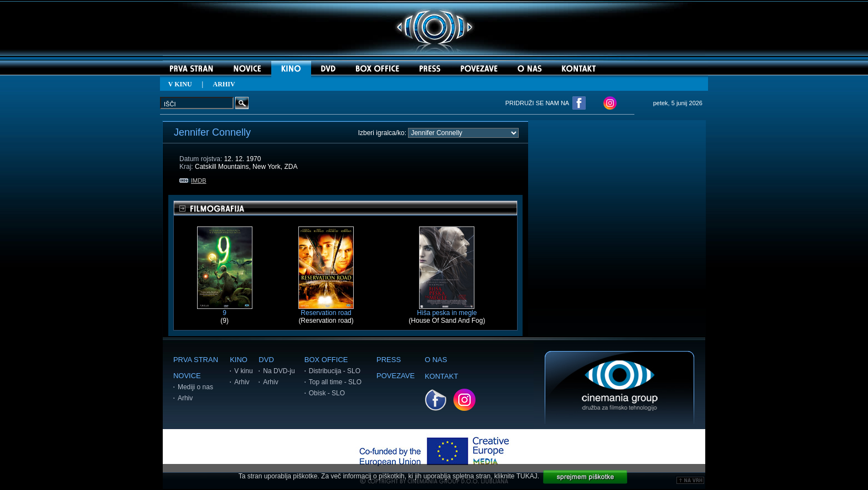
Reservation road (326, 310)
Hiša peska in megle (447, 310)
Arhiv (185, 398)
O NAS (436, 360)
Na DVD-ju (279, 371)
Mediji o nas (195, 387)
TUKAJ (527, 476)
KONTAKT (441, 376)
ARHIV (224, 84)
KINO (239, 360)
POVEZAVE (396, 376)
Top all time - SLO (335, 382)
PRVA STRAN (196, 360)
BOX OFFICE (326, 360)
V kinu (243, 371)
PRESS (389, 360)
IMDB (193, 180)
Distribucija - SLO (335, 371)
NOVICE (187, 376)
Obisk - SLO (327, 393)
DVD (266, 360)
